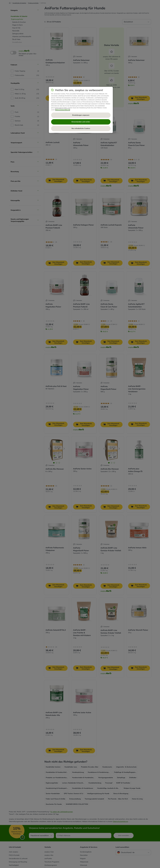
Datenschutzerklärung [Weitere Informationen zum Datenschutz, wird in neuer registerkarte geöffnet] (63, 110)
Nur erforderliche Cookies (81, 128)
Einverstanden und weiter (81, 122)
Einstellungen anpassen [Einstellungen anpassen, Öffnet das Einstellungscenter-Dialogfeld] (81, 115)
